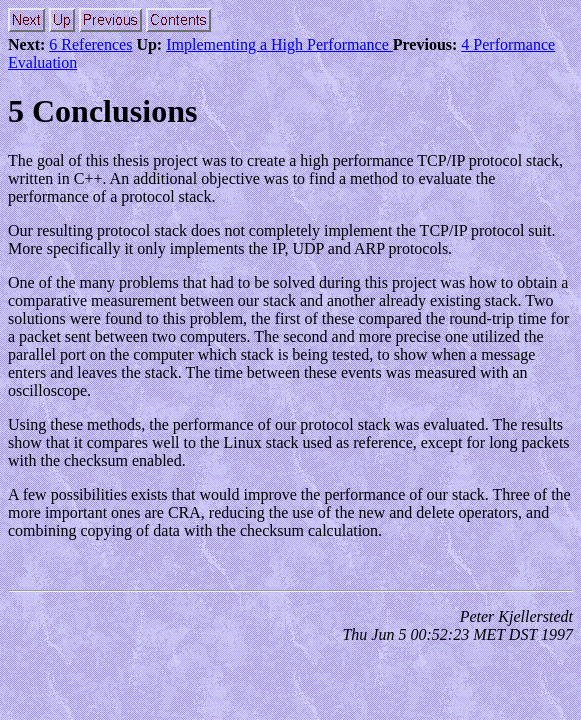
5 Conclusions (102, 111)
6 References (90, 44)
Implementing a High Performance (279, 44)
